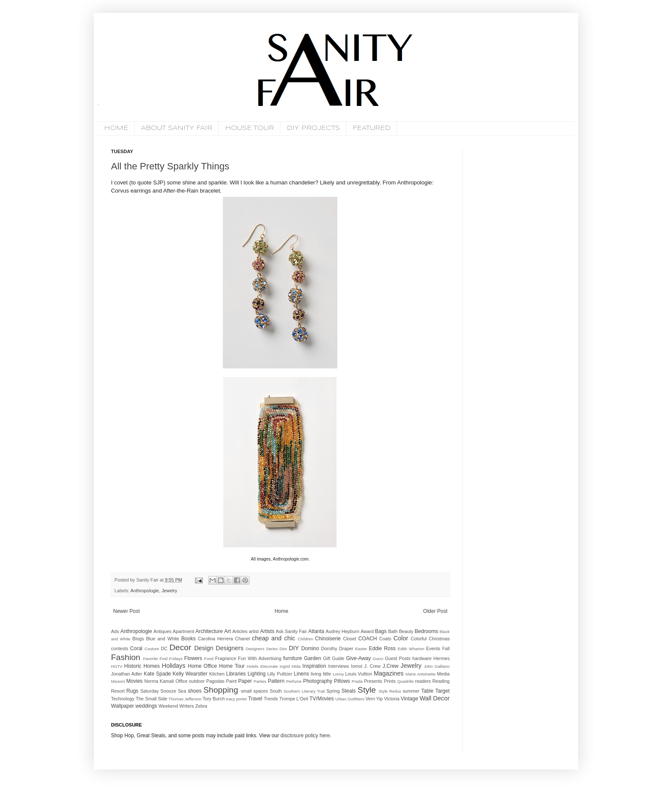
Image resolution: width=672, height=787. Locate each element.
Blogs (138, 639)
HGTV (117, 666)
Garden (312, 658)
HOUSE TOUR (249, 128)
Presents (373, 681)
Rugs (132, 691)
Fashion (126, 657)
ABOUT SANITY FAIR (177, 128)
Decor (180, 647)
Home (282, 611)
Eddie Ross (382, 648)
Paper (245, 681)
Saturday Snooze (158, 691)
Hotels (253, 666)
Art (227, 631)
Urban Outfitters (350, 699)
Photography (318, 681)
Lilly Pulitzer (280, 674)
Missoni (118, 681)
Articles (240, 631)
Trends (271, 699)
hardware (422, 658)
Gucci (378, 659)
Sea (182, 691)
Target (442, 691)
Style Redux (390, 691)
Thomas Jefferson (185, 699)
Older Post (435, 611)
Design (204, 648)
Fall (446, 648)
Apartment (183, 631)
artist (253, 631)
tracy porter (237, 699)
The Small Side (151, 699)
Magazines (389, 673)
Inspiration (314, 666)
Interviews (339, 666)
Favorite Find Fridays (163, 659)
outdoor (197, 681)
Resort (118, 691)
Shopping (220, 690)
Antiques (162, 631)
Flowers (193, 658)
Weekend (168, 706)
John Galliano (437, 666)
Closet (349, 639)
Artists (267, 631)
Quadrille (405, 681)
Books (188, 639)
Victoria (392, 699)
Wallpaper (123, 706)
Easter (361, 649)
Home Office (202, 666)
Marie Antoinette (420, 674)
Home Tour (232, 666)
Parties (260, 681)
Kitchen (217, 674)
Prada (357, 681)
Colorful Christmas (430, 639)
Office (181, 681)
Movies (135, 681)
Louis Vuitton (359, 674)
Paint (232, 681)
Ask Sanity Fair (292, 631)
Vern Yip (374, 699)
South (276, 691)
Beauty (406, 631)
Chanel (243, 639)
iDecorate (269, 666)
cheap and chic (274, 638)
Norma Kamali (159, 681)
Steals (349, 691)
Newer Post (126, 611)
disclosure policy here (304, 736)
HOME (116, 128)
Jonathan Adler (127, 674)
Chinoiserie (328, 639)
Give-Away (359, 658)
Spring (333, 691)
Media (443, 674)
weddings (146, 706)
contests (120, 648)
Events (433, 648)
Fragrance (226, 658)
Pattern (276, 681)
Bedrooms (427, 631)
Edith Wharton (411, 649)
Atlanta (316, 631)
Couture (152, 649)
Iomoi (357, 666)
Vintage (409, 699)
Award (367, 631)
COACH (367, 639)
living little (321, 674)
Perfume (294, 681)
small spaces (254, 691)
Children (306, 639)
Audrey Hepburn (343, 631)
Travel (255, 699)
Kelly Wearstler (190, 674)
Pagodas (215, 681)
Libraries (236, 674)
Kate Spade (157, 674)
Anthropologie (145, 591)
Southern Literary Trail (304, 691)
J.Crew (390, 666)
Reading (441, 681)
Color (401, 638)
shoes (195, 691)
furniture (293, 658)
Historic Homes (142, 666)
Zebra (201, 706)
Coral (136, 648)
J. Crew (372, 666)
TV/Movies (322, 699)
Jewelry (169, 591)
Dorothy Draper (337, 648)
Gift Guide (334, 658)
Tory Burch (214, 699)
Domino (310, 648)
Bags (381, 631)
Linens (301, 674)
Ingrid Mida (290, 666)
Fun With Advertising (259, 658)
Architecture (209, 631)
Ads (115, 631)
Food (209, 659)
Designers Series (262, 649)
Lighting (257, 674)
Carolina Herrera (216, 639)
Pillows (342, 681)
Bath (393, 631)
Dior (283, 649)
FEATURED (372, 128)
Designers (229, 648)
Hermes (441, 658)
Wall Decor (435, 698)
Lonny (338, 674)
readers (423, 681)
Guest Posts (398, 658)
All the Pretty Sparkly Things (170, 166)
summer (411, 691)
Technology (123, 699)
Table (427, 691)
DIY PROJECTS (313, 128)
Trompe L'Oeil (294, 699)
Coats (385, 639)
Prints (390, 681)
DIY (294, 648)
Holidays (174, 666)
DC (164, 648)
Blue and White (163, 639)
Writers (186, 706)
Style (367, 690)
